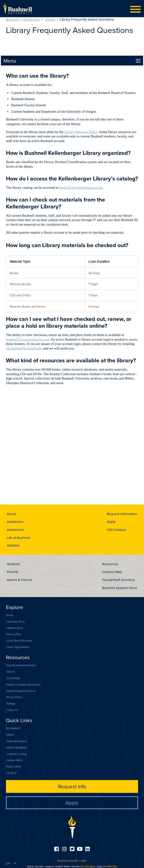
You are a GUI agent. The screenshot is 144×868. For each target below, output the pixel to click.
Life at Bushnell (18, 538)
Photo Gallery (14, 634)
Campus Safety (14, 760)
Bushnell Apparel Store (120, 588)
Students (14, 564)
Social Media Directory (19, 641)
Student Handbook (16, 748)
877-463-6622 (88, 866)
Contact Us (12, 710)
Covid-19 (11, 773)
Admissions (15, 530)
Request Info (72, 786)
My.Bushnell (13, 728)
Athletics (13, 545)
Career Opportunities (18, 647)
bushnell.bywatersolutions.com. (81, 188)
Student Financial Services (21, 691)
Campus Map (112, 572)
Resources (110, 564)
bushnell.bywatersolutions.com (27, 339)
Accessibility (13, 678)
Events (10, 615)
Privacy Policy (14, 697)
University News (15, 622)
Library (50, 19)
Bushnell (12, 19)
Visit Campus (116, 530)
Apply (111, 522)
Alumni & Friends (20, 580)
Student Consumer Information (23, 685)
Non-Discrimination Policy (21, 665)
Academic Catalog (16, 754)
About (11, 514)
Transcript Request (16, 741)
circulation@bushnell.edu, (24, 348)
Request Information (122, 514)
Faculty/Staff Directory (118, 580)
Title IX (10, 672)
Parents (13, 572)
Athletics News (14, 628)
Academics (32, 19)
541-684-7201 (110, 866)
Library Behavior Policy (81, 132)
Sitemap (11, 704)
